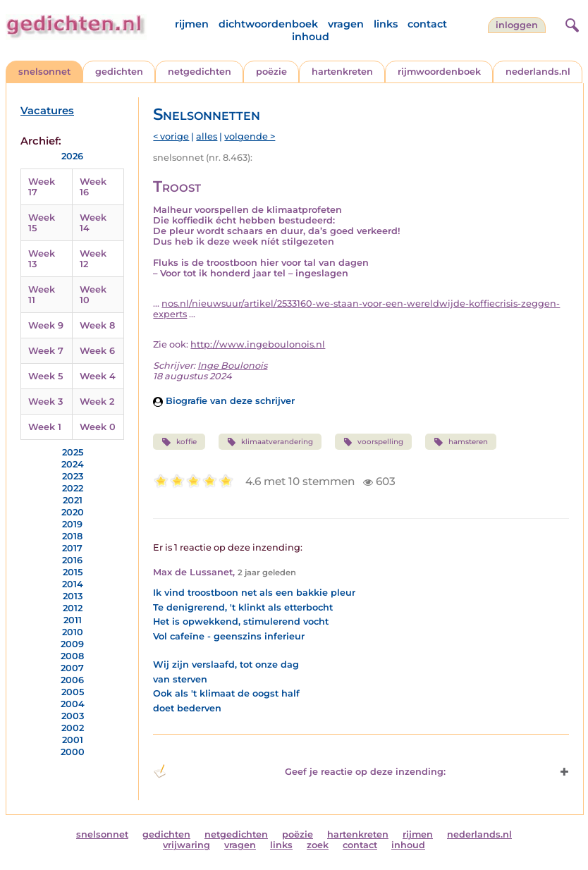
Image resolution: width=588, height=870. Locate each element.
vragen (346, 24)
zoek (318, 845)
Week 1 (45, 427)
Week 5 (45, 376)
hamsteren (460, 442)
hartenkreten (342, 72)
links (386, 24)
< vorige (171, 136)
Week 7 (46, 351)
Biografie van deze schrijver (224, 401)
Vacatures (47, 111)
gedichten (119, 72)
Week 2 (97, 402)
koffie (179, 442)
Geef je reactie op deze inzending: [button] (299, 771)
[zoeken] (570, 23)
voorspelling (373, 442)
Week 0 (98, 427)
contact (427, 24)
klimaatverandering (270, 442)
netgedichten (200, 72)
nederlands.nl (538, 72)
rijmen (192, 24)
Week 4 (98, 376)
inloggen (517, 25)
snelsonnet (44, 72)
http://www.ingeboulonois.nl (258, 344)
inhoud (311, 37)
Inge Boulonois (232, 366)
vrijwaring (186, 845)
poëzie (271, 72)
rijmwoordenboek (439, 72)
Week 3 (45, 402)
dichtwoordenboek (268, 24)
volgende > (250, 136)
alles (207, 136)
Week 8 (97, 325)
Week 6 (97, 351)
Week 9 (46, 325)
